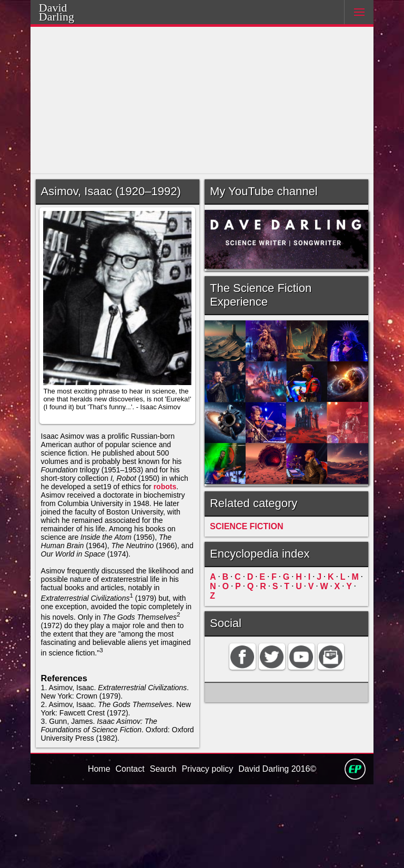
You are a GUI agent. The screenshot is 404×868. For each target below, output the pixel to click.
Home (95, 852)
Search (162, 852)
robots (53, 523)
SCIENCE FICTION (243, 536)
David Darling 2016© (279, 852)
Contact (128, 852)
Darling (70, 15)
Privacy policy (207, 852)
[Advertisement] (202, 100)
